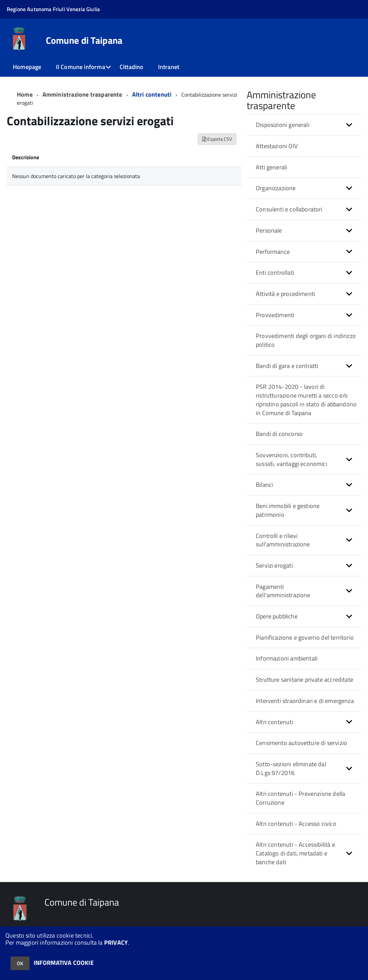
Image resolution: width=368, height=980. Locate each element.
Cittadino (132, 67)
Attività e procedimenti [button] (285, 294)
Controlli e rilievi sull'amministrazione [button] (283, 540)
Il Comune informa (81, 67)
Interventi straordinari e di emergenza (305, 701)
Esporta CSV (217, 139)
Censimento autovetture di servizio (301, 743)
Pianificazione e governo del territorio (305, 637)
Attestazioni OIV (277, 146)
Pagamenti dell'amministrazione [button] (283, 591)
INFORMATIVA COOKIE (64, 963)
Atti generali (271, 167)
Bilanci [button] (264, 485)
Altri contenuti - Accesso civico (296, 824)
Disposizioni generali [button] (283, 125)
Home (25, 94)
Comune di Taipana (84, 40)
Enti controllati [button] (275, 273)
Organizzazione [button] (276, 188)
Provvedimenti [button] (275, 315)
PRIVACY (116, 942)
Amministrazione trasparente (82, 94)
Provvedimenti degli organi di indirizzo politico (306, 340)
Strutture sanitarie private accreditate (304, 680)
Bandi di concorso (279, 434)
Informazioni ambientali (287, 658)
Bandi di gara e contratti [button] (287, 366)
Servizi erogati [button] (274, 565)
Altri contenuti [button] (274, 722)
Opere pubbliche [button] (277, 616)
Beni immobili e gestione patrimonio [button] (288, 510)
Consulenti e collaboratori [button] (289, 209)
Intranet (169, 67)
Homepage (27, 67)
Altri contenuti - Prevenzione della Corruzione (300, 798)
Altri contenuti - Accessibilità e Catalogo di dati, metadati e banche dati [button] (295, 853)
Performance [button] (273, 252)
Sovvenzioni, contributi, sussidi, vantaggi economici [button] (292, 459)
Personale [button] (269, 230)
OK (20, 963)
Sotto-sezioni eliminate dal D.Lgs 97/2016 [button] (291, 768)
